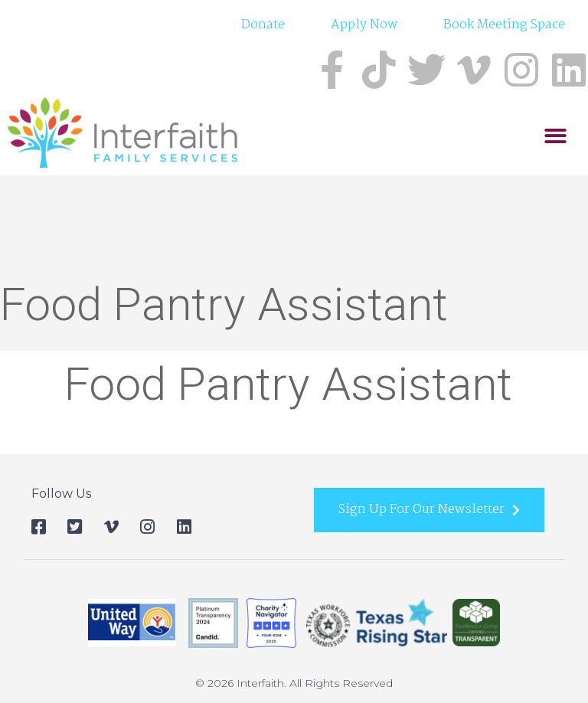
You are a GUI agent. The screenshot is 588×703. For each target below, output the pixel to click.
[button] (555, 137)
